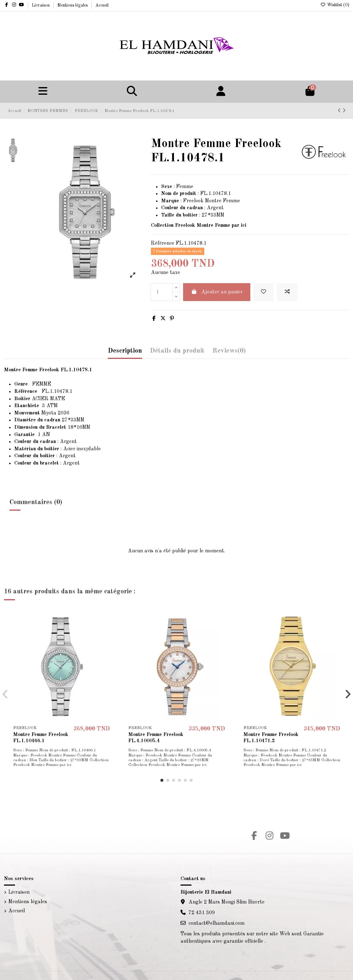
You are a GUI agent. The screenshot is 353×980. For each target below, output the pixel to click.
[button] (162, 780)
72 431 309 (202, 913)
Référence (163, 243)
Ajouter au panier (217, 292)
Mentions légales (73, 5)
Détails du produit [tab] (177, 351)
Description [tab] (125, 351)
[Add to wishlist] (263, 292)
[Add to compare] (287, 292)
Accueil (102, 5)
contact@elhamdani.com (217, 923)
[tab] (229, 353)
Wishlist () (335, 5)
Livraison (41, 5)
